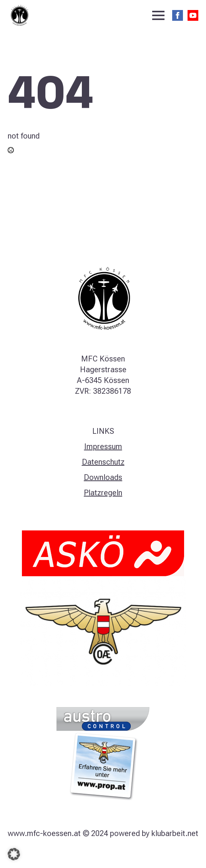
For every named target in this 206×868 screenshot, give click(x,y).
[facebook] (178, 15)
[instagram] (103, 853)
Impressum (103, 447)
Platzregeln (103, 493)
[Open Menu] (158, 15)
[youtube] (193, 15)
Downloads (103, 477)
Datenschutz (103, 462)
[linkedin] (116, 853)
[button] (14, 854)
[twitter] (90, 853)
